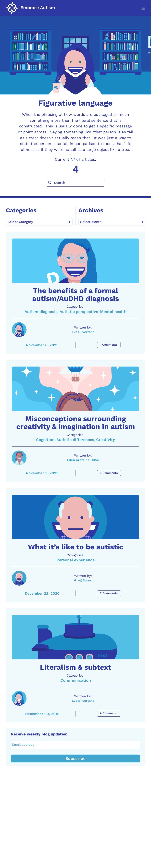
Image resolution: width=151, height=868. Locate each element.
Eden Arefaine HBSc (83, 505)
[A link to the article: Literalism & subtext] (75, 717)
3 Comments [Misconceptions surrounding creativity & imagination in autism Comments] (109, 518)
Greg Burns (83, 648)
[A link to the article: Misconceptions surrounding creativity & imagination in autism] (75, 423)
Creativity (106, 485)
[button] (141, 8)
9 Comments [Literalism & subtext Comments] (109, 804)
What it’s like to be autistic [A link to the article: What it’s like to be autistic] (76, 615)
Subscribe (75, 849)
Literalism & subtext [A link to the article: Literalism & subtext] (76, 758)
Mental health (113, 334)
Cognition (45, 485)
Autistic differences (75, 485)
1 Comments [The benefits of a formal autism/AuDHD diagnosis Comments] (109, 367)
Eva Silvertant (83, 355)
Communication (76, 771)
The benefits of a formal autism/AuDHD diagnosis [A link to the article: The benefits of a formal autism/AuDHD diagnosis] (76, 317)
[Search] (75, 183)
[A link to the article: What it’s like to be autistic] (75, 574)
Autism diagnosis (41, 334)
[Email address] (76, 835)
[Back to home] (30, 8)
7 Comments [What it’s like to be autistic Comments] (109, 661)
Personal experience (75, 628)
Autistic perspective (79, 334)
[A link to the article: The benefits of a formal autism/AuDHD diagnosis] (75, 272)
